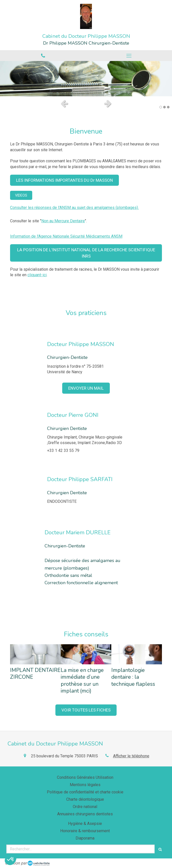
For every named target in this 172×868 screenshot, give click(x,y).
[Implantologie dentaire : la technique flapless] (137, 654)
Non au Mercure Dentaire (63, 221)
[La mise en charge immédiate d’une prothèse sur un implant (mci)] (86, 654)
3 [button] (168, 107)
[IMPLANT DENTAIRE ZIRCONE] (35, 654)
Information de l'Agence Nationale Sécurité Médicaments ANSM (66, 236)
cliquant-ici (37, 275)
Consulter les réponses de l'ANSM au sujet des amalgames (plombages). (74, 208)
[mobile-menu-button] (129, 56)
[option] (86, 79)
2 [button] (164, 107)
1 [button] (161, 107)
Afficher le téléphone (131, 756)
